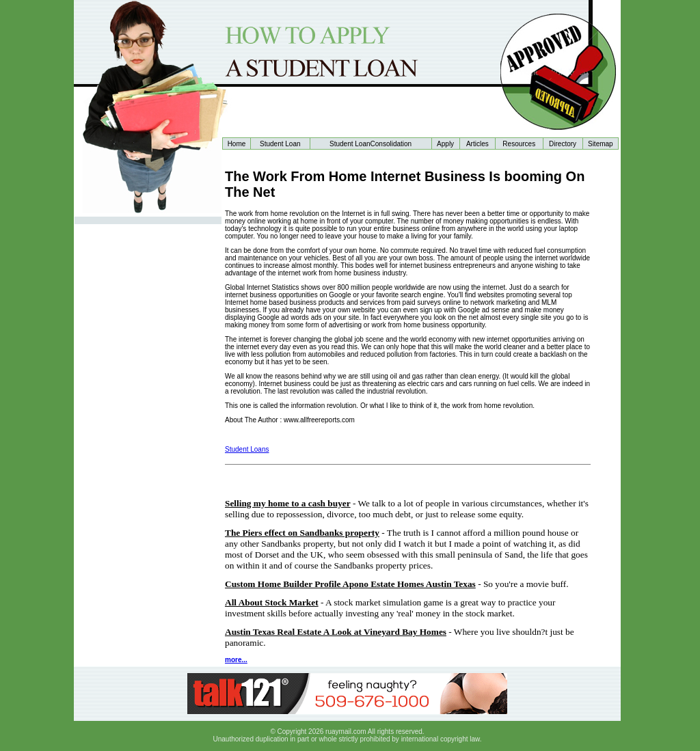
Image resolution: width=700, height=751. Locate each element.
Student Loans (247, 449)
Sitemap (601, 144)
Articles (477, 144)
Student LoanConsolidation (371, 144)
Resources (519, 144)
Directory (563, 144)
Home (237, 144)
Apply (445, 144)
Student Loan (280, 144)
